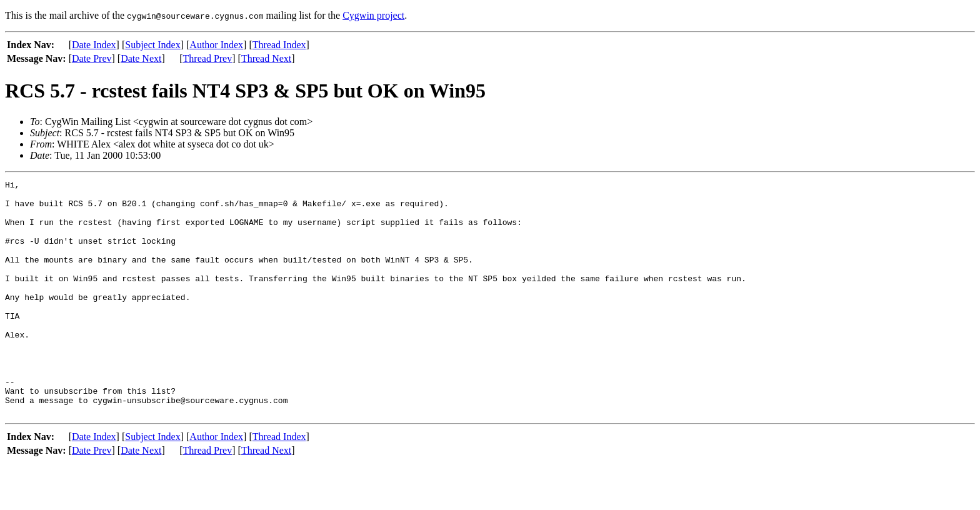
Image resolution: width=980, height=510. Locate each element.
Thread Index (279, 45)
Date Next (141, 58)
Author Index (216, 45)
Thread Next (266, 58)
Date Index (94, 45)
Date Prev (92, 58)
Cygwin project (373, 15)
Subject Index (152, 45)
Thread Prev (208, 58)
